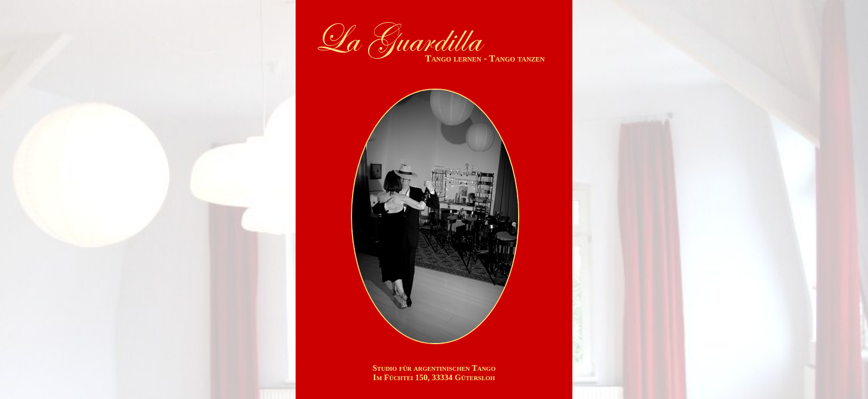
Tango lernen (453, 58)
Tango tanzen (517, 58)
